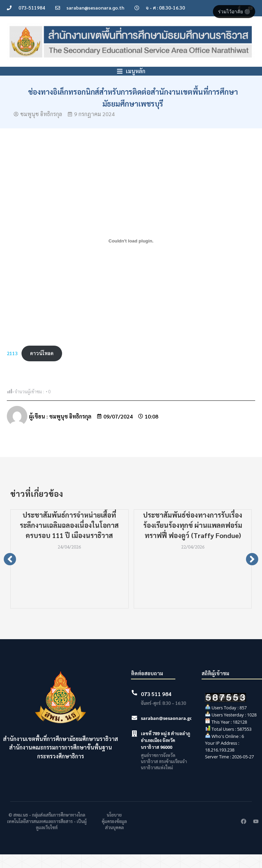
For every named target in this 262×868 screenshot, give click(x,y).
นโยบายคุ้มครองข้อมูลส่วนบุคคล (114, 834)
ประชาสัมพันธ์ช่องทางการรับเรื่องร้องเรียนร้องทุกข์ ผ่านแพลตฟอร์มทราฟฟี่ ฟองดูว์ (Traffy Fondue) (193, 539)
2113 (12, 367)
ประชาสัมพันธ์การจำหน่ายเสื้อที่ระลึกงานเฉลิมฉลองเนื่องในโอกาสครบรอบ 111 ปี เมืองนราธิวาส (69, 539)
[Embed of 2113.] (131, 254)
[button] (10, 573)
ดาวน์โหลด (42, 367)
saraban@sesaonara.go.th (170, 732)
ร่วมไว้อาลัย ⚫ (234, 12)
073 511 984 (156, 707)
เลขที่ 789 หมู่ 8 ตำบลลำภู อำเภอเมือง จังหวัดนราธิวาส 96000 (165, 754)
